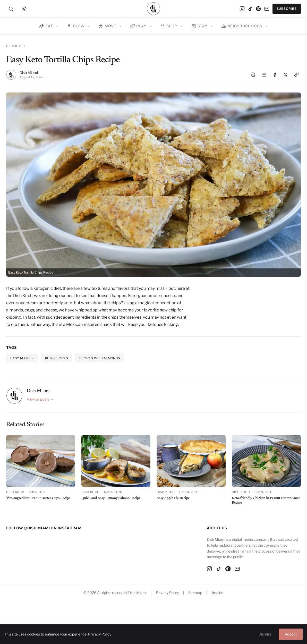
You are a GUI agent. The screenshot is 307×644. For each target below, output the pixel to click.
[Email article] (264, 75)
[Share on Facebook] (275, 75)
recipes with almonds (100, 358)
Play (138, 26)
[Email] (267, 9)
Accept (291, 634)
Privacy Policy (167, 593)
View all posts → (40, 399)
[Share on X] (286, 75)
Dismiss (265, 634)
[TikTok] (250, 9)
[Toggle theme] (24, 9)
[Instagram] (242, 9)
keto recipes (57, 358)
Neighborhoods (242, 26)
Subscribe (287, 9)
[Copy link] (296, 75)
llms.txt (218, 593)
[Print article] (253, 75)
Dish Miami (29, 73)
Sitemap (195, 593)
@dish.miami (37, 528)
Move (107, 26)
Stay (199, 26)
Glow (76, 26)
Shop (169, 26)
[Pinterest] (259, 9)
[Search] (12, 9)
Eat (46, 26)
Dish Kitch (16, 46)
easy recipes (22, 358)
